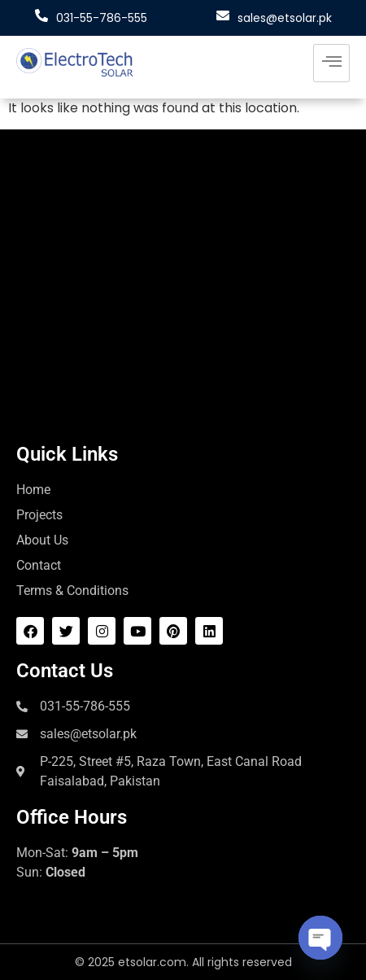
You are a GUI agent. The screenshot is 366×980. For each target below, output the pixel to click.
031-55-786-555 (102, 18)
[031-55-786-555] (41, 15)
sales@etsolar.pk (285, 18)
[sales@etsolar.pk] (223, 15)
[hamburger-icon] (331, 63)
